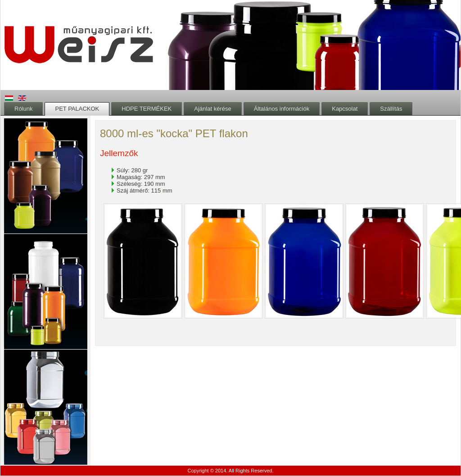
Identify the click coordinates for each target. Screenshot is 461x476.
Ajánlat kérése (212, 109)
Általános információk (282, 109)
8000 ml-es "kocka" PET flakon (174, 133)
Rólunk (23, 109)
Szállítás (391, 109)
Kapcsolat (345, 109)
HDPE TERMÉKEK (147, 109)
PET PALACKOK (77, 109)
